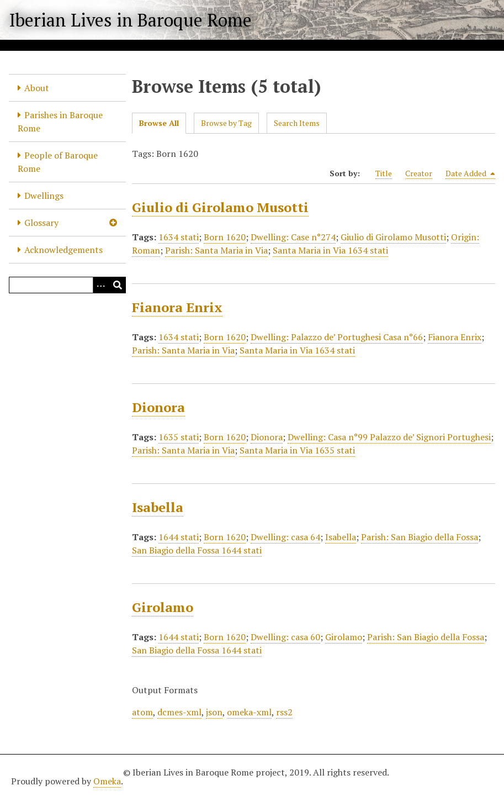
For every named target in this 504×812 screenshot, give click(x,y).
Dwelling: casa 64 (285, 537)
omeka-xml (249, 712)
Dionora (158, 407)
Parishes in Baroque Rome (60, 122)
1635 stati (179, 437)
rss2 (284, 712)
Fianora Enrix (177, 307)
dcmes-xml (179, 712)
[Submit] (118, 285)
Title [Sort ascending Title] (384, 173)
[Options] (101, 285)
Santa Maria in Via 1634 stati (330, 250)
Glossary (41, 223)
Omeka (107, 781)
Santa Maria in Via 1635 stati (297, 450)
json (214, 712)
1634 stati (179, 237)
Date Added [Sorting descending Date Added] (470, 173)
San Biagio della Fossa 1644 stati (197, 550)
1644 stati (179, 537)
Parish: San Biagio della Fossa (420, 537)
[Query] (67, 285)
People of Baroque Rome (58, 162)
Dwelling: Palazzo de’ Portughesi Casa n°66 (337, 337)
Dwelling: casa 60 (285, 637)
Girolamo (163, 607)
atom (142, 712)
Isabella (158, 507)
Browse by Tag (226, 123)
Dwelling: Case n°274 (293, 237)
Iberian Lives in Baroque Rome (130, 20)
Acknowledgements (63, 250)
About (37, 88)
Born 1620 (225, 237)
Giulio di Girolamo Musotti (220, 207)
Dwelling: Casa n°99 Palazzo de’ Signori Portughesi (389, 437)
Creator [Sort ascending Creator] (419, 173)
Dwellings (44, 196)
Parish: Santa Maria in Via (216, 250)
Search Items (297, 123)
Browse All (159, 123)
